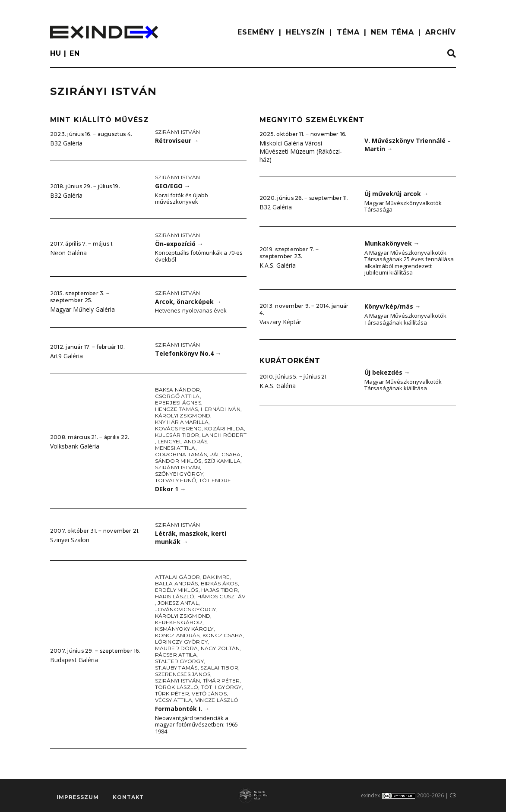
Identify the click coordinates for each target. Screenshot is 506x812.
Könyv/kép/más (393, 306)
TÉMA (348, 32)
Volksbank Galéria (75, 446)
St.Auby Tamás (176, 668)
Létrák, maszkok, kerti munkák (191, 537)
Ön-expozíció (179, 244)
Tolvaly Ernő (176, 480)
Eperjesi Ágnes (178, 403)
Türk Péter (172, 694)
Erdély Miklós (177, 590)
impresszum (77, 797)
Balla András (177, 583)
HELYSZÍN (305, 32)
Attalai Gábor (178, 577)
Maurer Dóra (177, 648)
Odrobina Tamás (181, 454)
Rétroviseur (177, 141)
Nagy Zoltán (220, 648)
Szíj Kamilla (222, 461)
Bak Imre (216, 577)
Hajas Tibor (220, 590)
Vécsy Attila (174, 700)
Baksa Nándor (178, 390)
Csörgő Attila (177, 396)
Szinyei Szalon (70, 540)
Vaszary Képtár (280, 322)
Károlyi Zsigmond (183, 415)
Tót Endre (215, 480)
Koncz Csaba (223, 635)
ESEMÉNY (256, 32)
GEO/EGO (173, 186)
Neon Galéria (68, 253)
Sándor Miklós (178, 461)
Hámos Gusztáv (221, 596)
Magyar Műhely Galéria (82, 309)
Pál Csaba (225, 454)
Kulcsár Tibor (177, 435)
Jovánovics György (186, 609)
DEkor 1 (171, 489)
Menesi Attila (175, 448)
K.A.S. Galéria (278, 265)
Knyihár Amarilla (182, 422)
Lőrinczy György (182, 642)
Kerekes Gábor (179, 622)
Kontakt (128, 797)
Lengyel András (182, 441)
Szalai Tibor (219, 668)
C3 (453, 795)
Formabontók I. (182, 709)
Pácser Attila (176, 655)
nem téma (392, 32)
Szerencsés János (183, 674)
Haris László (175, 596)
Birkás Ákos (219, 583)
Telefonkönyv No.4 (188, 353)
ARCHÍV (441, 32)
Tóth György (221, 687)
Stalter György (179, 661)
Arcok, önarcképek (188, 302)
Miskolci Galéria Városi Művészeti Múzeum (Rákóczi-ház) (301, 151)
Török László (177, 687)
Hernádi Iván (221, 409)
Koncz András (177, 635)
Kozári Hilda (224, 428)
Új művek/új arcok (397, 194)
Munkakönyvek (392, 243)
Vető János (209, 694)
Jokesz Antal (178, 603)
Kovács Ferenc (178, 428)
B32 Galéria (66, 143)
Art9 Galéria (66, 356)
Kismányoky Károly (184, 629)
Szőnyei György (179, 474)
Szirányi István (178, 132)
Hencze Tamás (177, 409)
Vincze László (217, 700)
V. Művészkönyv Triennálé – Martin (408, 145)
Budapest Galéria (74, 660)
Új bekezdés (387, 372)
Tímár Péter (221, 681)
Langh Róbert (224, 435)
